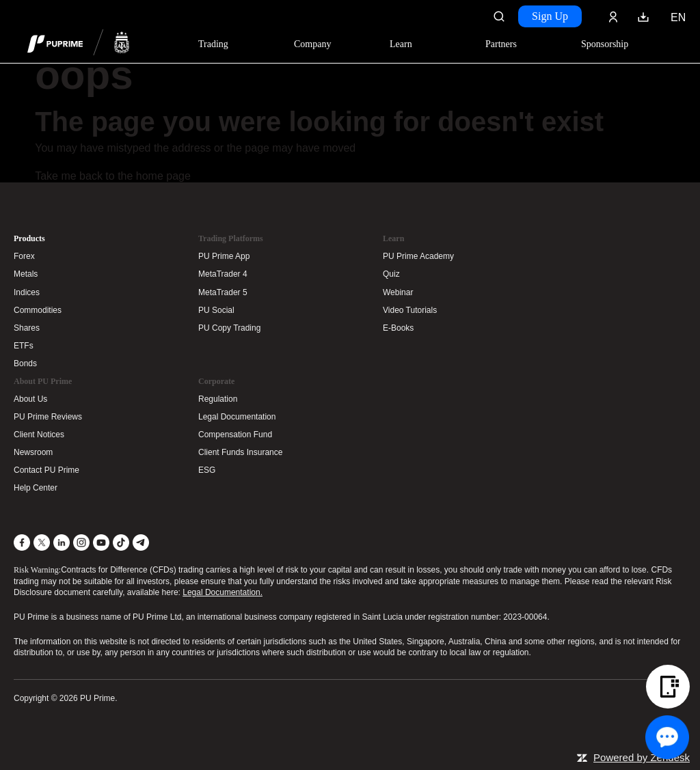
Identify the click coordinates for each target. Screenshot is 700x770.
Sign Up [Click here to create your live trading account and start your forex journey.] (550, 16)
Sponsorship (605, 44)
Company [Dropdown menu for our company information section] (312, 44)
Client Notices (39, 435)
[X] (42, 542)
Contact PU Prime (46, 470)
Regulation (218, 399)
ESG (207, 470)
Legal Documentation (237, 417)
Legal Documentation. (223, 592)
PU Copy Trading (229, 328)
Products (29, 238)
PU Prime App (224, 256)
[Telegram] (141, 542)
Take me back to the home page (113, 176)
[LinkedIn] (62, 542)
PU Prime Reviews (48, 417)
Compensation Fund (235, 435)
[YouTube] (101, 542)
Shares (27, 328)
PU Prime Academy (418, 256)
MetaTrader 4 (223, 274)
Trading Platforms (231, 238)
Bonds (25, 363)
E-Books (398, 328)
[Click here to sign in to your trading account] (613, 16)
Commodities (38, 310)
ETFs (24, 346)
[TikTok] (121, 542)
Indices (27, 292)
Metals (26, 274)
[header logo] (79, 44)
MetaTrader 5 (223, 292)
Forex (24, 256)
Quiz (391, 274)
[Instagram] (81, 542)
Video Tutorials (410, 310)
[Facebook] (22, 542)
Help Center (36, 488)
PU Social (216, 310)
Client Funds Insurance (240, 452)
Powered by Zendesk (642, 757)
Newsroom (33, 452)
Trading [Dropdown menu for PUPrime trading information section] (213, 44)
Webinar (398, 292)
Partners (501, 44)
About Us (30, 399)
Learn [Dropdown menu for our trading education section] (401, 44)
